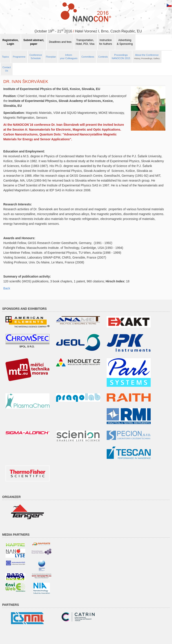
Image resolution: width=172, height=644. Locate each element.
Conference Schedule (36, 57)
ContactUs (7, 69)
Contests (103, 57)
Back (7, 288)
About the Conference (147, 57)
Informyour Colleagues (69, 57)
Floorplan (51, 57)
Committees (88, 57)
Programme (19, 57)
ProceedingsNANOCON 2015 (121, 57)
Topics (5, 57)
